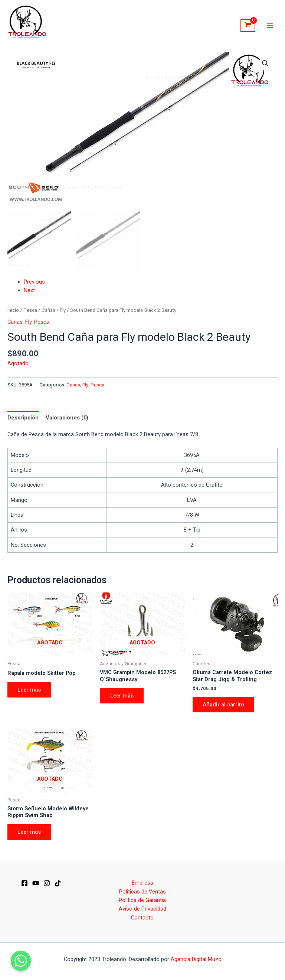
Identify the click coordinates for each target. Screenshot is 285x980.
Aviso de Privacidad (142, 909)
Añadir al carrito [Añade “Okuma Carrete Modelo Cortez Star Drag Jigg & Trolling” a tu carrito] (224, 705)
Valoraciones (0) (67, 418)
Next (29, 290)
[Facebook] (24, 883)
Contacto (142, 918)
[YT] (36, 883)
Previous (34, 282)
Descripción (23, 418)
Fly (63, 310)
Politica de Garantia (142, 900)
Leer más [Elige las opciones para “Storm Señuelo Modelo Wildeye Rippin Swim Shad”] (30, 832)
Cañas (48, 310)
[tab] (23, 418)
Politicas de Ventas (142, 892)
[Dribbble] (58, 883)
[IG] (47, 883)
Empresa (142, 883)
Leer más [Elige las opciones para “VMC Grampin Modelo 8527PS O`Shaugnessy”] (122, 696)
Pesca (30, 310)
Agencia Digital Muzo (196, 959)
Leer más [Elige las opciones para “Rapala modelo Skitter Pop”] (30, 690)
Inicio (13, 310)
